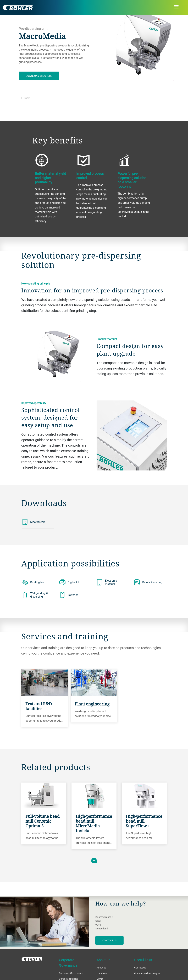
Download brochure (39, 76)
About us (101, 968)
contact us (109, 940)
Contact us (140, 968)
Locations (102, 973)
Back (25, 98)
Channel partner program (148, 973)
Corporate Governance (71, 973)
